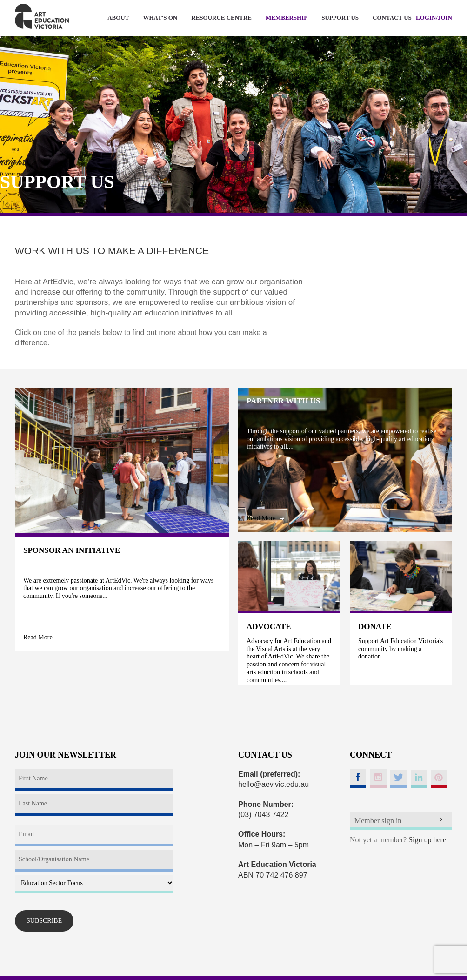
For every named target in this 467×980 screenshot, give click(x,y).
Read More (42, 637)
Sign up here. (428, 840)
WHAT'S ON (160, 17)
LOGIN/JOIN (434, 17)
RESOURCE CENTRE (221, 17)
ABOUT (118, 17)
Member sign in (378, 821)
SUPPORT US (340, 17)
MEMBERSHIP (287, 17)
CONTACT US (392, 17)
